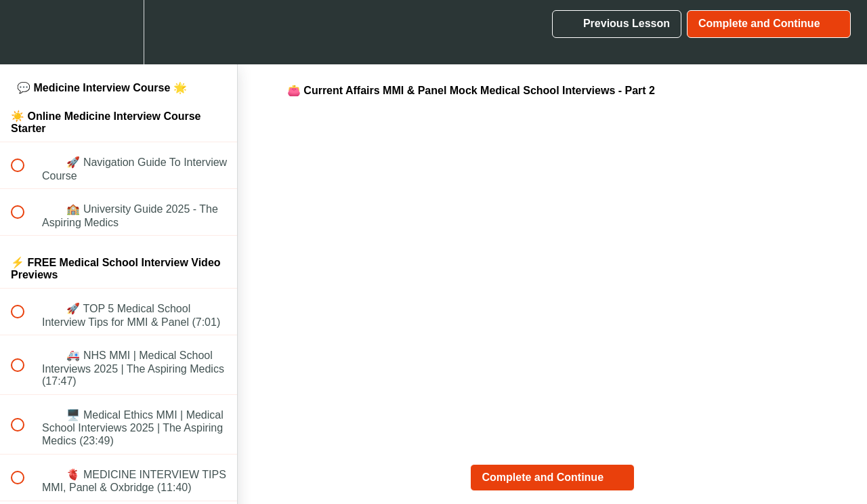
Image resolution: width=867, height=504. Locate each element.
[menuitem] (119, 32)
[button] (25, 32)
